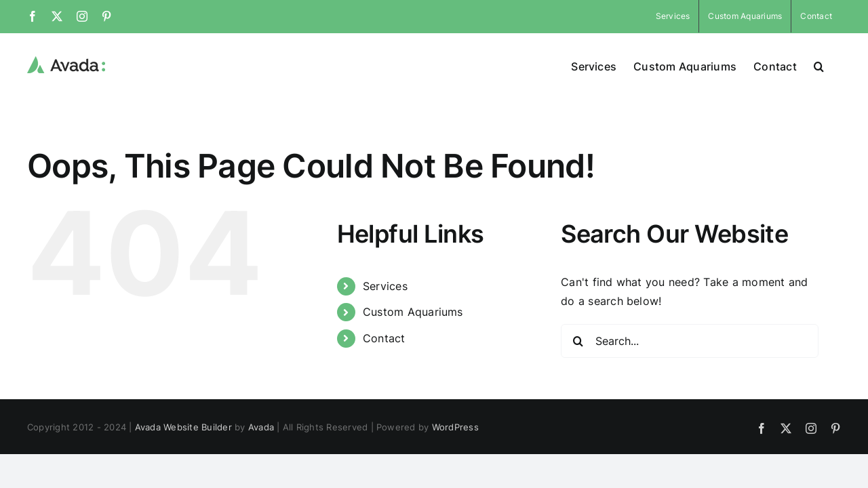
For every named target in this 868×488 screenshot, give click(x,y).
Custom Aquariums (413, 312)
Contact (384, 338)
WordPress (455, 427)
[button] (836, 65)
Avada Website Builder (183, 427)
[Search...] (690, 341)
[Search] (578, 341)
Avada (261, 427)
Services (385, 286)
